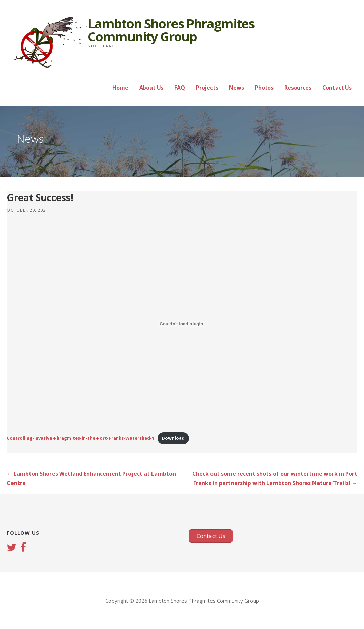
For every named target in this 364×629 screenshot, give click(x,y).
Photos (264, 88)
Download (173, 438)
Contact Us (337, 88)
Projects (207, 88)
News (237, 88)
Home (120, 88)
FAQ (180, 88)
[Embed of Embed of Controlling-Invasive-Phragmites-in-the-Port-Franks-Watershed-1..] (182, 324)
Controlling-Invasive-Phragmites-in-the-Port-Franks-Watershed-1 (80, 438)
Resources (298, 88)
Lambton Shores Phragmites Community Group (171, 30)
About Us (151, 88)
